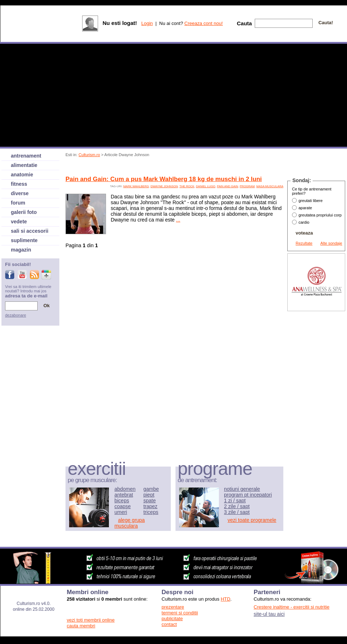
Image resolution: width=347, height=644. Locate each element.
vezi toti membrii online (91, 620)
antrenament (26, 156)
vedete (19, 222)
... (178, 220)
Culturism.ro (89, 155)
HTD (226, 599)
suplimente (24, 240)
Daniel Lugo (206, 186)
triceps (151, 512)
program (247, 186)
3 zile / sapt (237, 512)
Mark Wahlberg (136, 186)
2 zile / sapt (237, 506)
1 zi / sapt (235, 501)
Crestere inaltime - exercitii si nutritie (292, 607)
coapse (122, 506)
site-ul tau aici (269, 614)
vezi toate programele (252, 520)
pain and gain (228, 186)
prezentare (173, 607)
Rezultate (304, 243)
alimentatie (24, 165)
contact (169, 624)
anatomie (22, 175)
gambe (151, 489)
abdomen (125, 489)
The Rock (187, 186)
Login (147, 23)
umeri (121, 512)
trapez (150, 506)
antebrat (124, 495)
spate (149, 501)
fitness (19, 184)
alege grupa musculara (130, 523)
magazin (21, 250)
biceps (122, 501)
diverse (20, 193)
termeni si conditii (180, 613)
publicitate (172, 619)
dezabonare (16, 315)
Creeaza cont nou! (204, 23)
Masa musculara (270, 186)
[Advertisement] (316, 421)
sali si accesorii (30, 231)
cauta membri (81, 626)
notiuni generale (242, 489)
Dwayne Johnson (164, 186)
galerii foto (24, 212)
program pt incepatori (248, 495)
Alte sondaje (331, 243)
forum (18, 203)
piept (149, 495)
